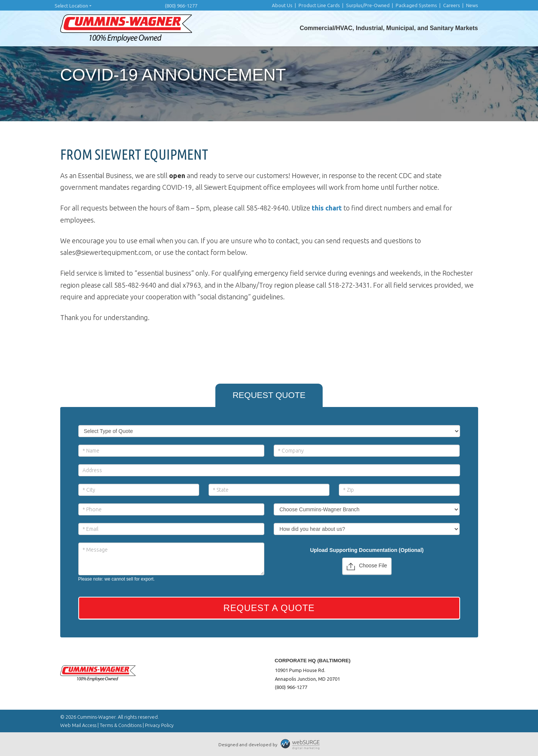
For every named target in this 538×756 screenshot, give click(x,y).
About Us (282, 5)
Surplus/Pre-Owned (368, 5)
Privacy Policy (159, 725)
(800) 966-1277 (181, 6)
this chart (327, 208)
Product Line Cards (319, 5)
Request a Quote (269, 608)
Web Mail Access (78, 725)
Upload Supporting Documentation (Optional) (367, 550)
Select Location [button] (71, 6)
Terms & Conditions (121, 725)
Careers (452, 5)
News (472, 5)
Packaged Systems (416, 5)
